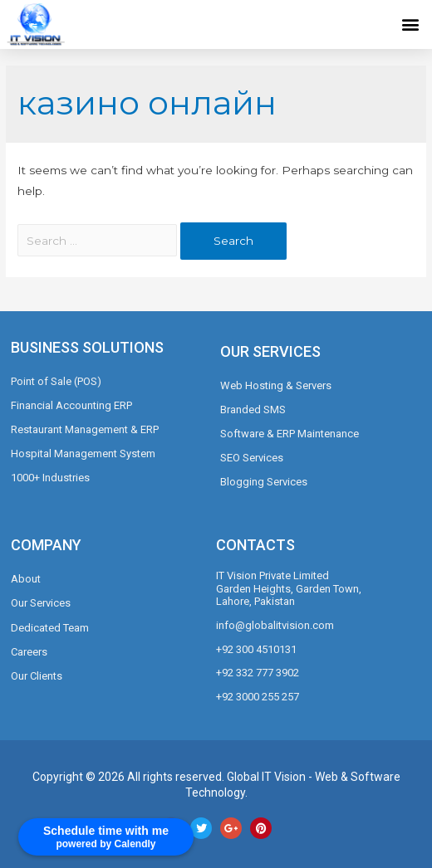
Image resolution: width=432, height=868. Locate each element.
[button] (410, 24)
